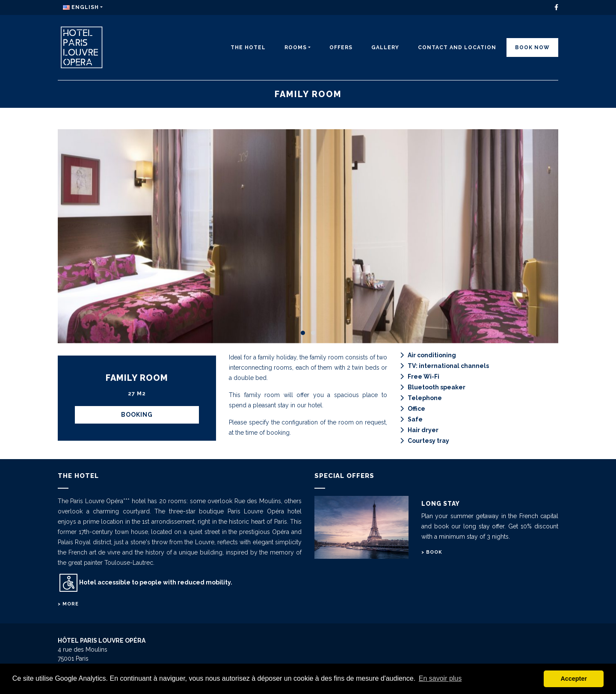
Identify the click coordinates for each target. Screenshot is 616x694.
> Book (432, 552)
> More (68, 604)
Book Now (532, 47)
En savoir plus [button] (440, 678)
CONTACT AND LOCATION (457, 47)
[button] (303, 333)
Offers (341, 47)
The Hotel (248, 47)
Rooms (296, 47)
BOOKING (137, 415)
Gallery (385, 47)
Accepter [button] (574, 679)
